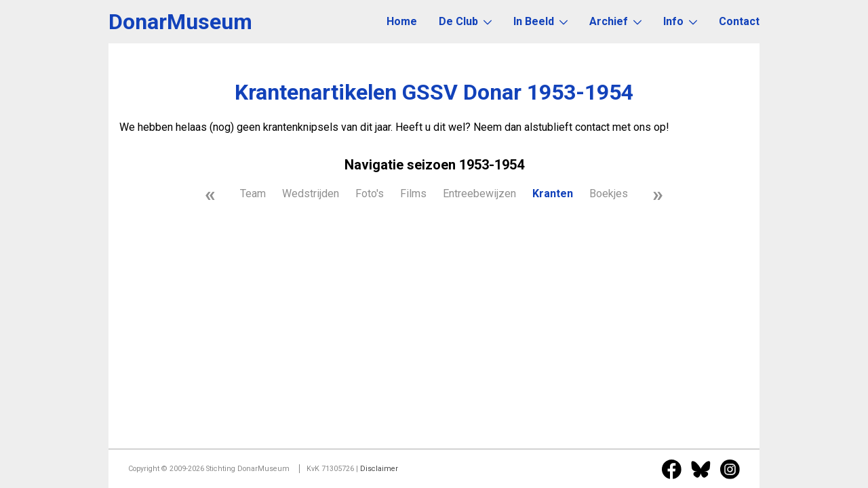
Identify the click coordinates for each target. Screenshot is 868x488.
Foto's (370, 194)
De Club (465, 21)
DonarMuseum (180, 22)
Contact (739, 21)
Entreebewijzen (479, 194)
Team (253, 194)
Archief (615, 21)
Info (680, 21)
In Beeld (540, 21)
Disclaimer (379, 469)
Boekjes (609, 194)
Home (402, 21)
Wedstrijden (311, 194)
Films (413, 194)
